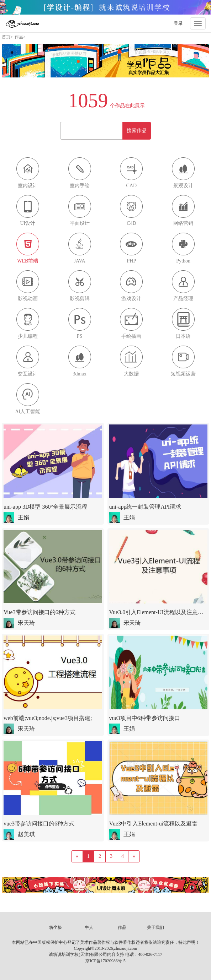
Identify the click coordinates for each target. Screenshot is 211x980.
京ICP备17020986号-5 (105, 961)
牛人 (89, 927)
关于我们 (155, 927)
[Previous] (77, 856)
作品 (122, 927)
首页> (7, 37)
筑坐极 (56, 927)
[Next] (134, 856)
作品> (20, 37)
